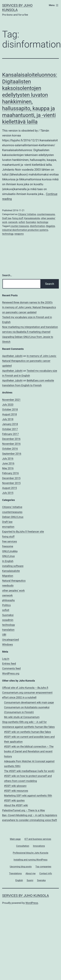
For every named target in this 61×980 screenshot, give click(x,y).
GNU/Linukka (10, 551)
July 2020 (8, 405)
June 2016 (8, 463)
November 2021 (11, 400)
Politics (6, 605)
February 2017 (10, 434)
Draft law (7, 218)
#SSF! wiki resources (16, 791)
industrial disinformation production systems (25, 230)
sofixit (22, 222)
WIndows (7, 644)
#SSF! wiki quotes (14, 800)
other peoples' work (13, 591)
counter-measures (20, 226)
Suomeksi (31, 222)
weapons (19, 234)
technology (43, 222)
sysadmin (8, 620)
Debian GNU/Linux (13, 517)
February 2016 (10, 473)
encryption (8, 527)
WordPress (32, 903)
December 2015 (11, 478)
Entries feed (9, 664)
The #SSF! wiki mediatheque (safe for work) (29, 771)
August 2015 (10, 488)
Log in (6, 659)
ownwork (13, 222)
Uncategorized (11, 640)
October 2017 (10, 429)
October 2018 (10, 409)
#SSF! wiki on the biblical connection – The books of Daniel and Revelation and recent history (29, 751)
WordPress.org (11, 673)
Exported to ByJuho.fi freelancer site (23, 532)
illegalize (50, 226)
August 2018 (10, 414)
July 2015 (8, 493)
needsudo (8, 585)
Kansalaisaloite (32, 218)
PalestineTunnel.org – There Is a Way (24, 810)
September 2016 (12, 454)
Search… (7, 275)
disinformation (37, 226)
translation (8, 630)
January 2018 (10, 424)
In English (8, 561)
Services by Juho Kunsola (26, 896)
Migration (8, 576)
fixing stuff (18, 218)
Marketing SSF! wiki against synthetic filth (28, 796)
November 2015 (11, 483)
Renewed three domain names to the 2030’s (27, 302)
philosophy (8, 600)
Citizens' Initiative (27, 214)
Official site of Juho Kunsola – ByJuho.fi (25, 688)
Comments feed (11, 668)
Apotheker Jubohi (12, 356)
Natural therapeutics (14, 581)
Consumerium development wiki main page (29, 702)
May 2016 (8, 468)
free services (10, 541)
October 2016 (10, 449)
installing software (13, 566)
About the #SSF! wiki (16, 805)
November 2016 (11, 444)
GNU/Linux (8, 556)
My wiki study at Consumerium (22, 717)
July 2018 (8, 419)
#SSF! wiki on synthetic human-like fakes (27, 732)
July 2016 (8, 459)
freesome (8, 546)
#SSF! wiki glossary (15, 786)
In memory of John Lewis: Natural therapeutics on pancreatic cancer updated (29, 361)
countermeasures (46, 214)
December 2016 (11, 439)
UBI (4, 635)
